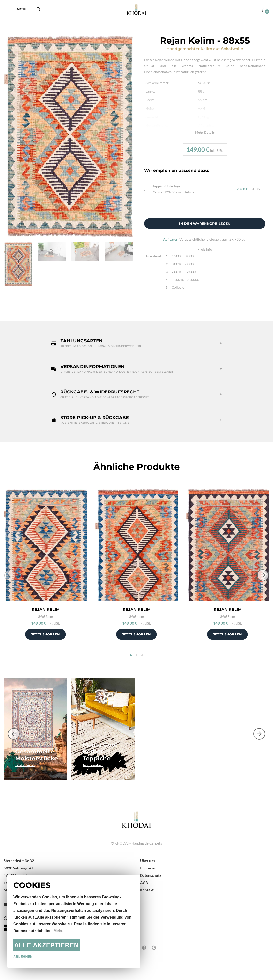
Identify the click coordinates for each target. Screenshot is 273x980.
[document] (74, 921)
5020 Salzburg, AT (19, 868)
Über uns (148, 861)
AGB (144, 883)
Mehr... (60, 931)
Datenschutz (151, 875)
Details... (190, 192)
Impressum (149, 868)
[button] (136, 343)
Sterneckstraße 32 (19, 861)
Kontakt (147, 890)
